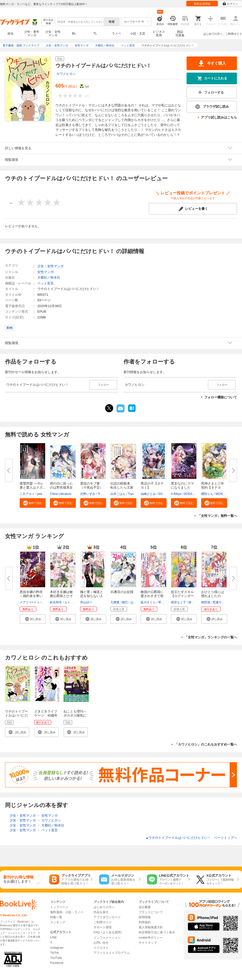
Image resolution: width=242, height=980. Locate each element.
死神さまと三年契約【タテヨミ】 (213, 487)
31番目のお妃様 (122, 592)
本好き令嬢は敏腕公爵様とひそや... (61, 596)
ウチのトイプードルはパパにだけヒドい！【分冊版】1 (17, 717)
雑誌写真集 (180, 34)
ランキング (58, 922)
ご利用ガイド (234, 34)
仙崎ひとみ (148, 494)
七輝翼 (115, 602)
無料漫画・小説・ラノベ (67, 912)
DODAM (189, 494)
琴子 (161, 602)
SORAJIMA (166, 494)
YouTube (56, 958)
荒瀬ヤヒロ (220, 602)
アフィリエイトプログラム (112, 953)
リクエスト (101, 948)
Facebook (57, 963)
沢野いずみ (88, 494)
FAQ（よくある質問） (109, 932)
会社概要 (145, 907)
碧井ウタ (194, 602)
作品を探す (101, 912)
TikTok (54, 953)
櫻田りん (207, 494)
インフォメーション (107, 938)
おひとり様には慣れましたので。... (213, 596)
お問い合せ (101, 943)
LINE (54, 937)
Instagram (57, 948)
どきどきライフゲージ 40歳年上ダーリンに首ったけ (46, 717)
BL (74, 33)
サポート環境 (103, 927)
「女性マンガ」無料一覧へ (217, 516)
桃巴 (125, 602)
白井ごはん (118, 494)
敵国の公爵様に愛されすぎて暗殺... (152, 596)
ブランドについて (151, 912)
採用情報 (145, 917)
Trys (131, 494)
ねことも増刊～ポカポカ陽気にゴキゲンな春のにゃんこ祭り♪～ (76, 717)
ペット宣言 (46, 283)
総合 (11, 34)
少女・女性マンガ (53, 34)
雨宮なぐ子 (178, 602)
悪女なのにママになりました (182, 485)
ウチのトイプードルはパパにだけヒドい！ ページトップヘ (191, 838)
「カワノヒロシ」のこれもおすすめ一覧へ (206, 744)
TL (95, 34)
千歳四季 (104, 494)
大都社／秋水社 (49, 277)
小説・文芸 (138, 34)
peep (40, 494)
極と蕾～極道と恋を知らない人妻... (92, 596)
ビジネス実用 (159, 34)
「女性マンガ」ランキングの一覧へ (211, 637)
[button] (33, 503)
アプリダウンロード (107, 917)
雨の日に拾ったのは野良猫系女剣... (61, 487)
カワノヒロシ (66, 74)
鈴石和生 (56, 602)
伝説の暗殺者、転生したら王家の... (122, 487)
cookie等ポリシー (151, 938)
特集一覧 (56, 917)
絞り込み (48, 22)
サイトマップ (148, 943)
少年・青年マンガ (32, 34)
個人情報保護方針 (151, 927)
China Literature (61, 494)
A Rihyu (176, 494)
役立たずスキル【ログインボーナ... (182, 596)
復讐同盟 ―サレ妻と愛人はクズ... (33, 485)
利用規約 (145, 922)
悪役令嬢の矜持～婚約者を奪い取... (31, 596)
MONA (220, 494)
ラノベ (116, 34)
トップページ (59, 907)
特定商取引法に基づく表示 (157, 932)
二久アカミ (27, 494)
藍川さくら (148, 602)
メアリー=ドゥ (30, 602)
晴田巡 (206, 602)
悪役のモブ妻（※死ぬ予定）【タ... (92, 487)
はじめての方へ (213, 34)
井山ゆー (86, 602)
